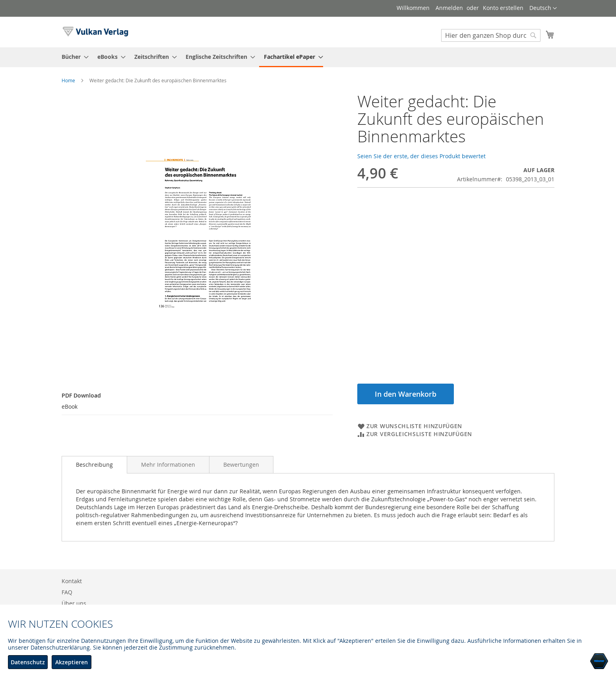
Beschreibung (94, 465)
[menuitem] (73, 57)
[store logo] (95, 32)
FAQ (67, 592)
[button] (543, 8)
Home (68, 80)
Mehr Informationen (168, 465)
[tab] (94, 465)
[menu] (308, 57)
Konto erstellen (503, 8)
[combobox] (491, 35)
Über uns (74, 603)
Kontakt (72, 581)
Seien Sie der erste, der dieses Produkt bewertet (421, 156)
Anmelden (449, 8)
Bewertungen (241, 465)
